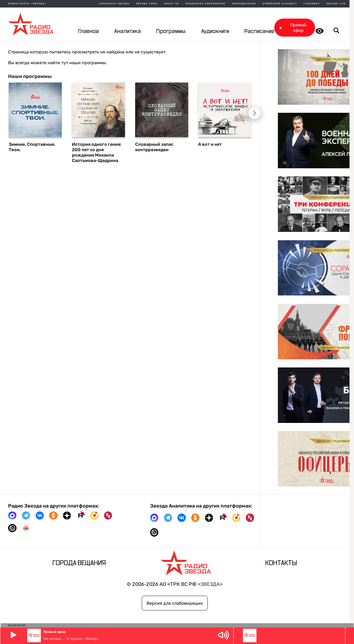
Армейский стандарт (280, 4)
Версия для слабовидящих (175, 603)
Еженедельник (244, 4)
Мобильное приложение (205, 4)
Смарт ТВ (172, 4)
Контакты (281, 563)
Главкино (312, 4)
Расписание (259, 31)
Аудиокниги (215, 31)
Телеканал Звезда (114, 4)
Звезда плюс (147, 4)
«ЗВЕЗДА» (210, 584)
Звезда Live (336, 4)
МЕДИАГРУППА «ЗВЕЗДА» (27, 4)
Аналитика (128, 31)
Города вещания (79, 563)
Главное (89, 31)
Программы (171, 31)
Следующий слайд (253, 113)
